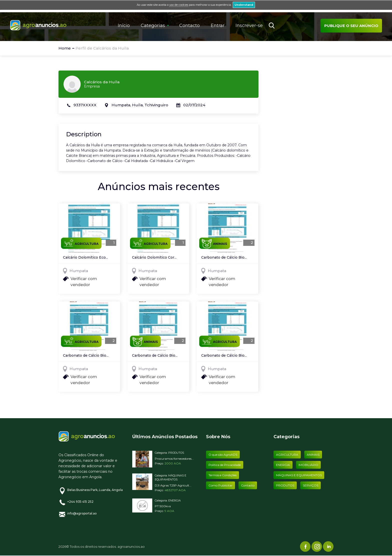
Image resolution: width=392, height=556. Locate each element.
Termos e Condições (222, 475)
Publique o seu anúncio (351, 26)
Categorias (153, 26)
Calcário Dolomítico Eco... (85, 258)
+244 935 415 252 (80, 502)
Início (124, 26)
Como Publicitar (220, 485)
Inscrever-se (249, 26)
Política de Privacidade (225, 465)
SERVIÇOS (310, 485)
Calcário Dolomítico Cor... (154, 258)
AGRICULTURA (81, 243)
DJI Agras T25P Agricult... (173, 485)
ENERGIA (174, 500)
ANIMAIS (214, 243)
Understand (244, 5)
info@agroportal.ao (82, 513)
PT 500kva (163, 506)
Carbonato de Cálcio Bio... (224, 258)
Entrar (218, 26)
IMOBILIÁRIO (308, 465)
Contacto (189, 26)
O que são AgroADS (223, 455)
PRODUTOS (176, 453)
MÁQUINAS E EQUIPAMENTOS (299, 475)
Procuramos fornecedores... (174, 459)
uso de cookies (179, 5)
